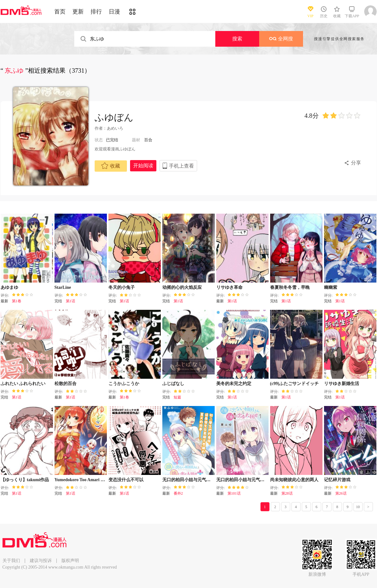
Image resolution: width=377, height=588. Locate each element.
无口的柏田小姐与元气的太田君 (247, 480)
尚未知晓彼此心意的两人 (294, 480)
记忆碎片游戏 (337, 480)
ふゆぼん (114, 117)
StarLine (63, 287)
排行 (96, 12)
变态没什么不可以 (126, 480)
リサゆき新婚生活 (342, 384)
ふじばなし (173, 384)
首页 (60, 12)
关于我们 (11, 561)
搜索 (237, 39)
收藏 (111, 166)
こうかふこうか (124, 384)
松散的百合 (65, 384)
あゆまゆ (9, 287)
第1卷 (17, 301)
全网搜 (281, 39)
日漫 (114, 12)
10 (358, 507)
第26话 (341, 493)
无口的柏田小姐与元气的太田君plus (197, 480)
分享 (356, 163)
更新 (78, 12)
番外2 (178, 493)
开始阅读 (143, 166)
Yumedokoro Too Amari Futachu (85, 480)
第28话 (287, 493)
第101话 (234, 493)
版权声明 (70, 561)
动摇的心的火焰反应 (182, 287)
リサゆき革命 (229, 287)
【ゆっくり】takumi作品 (25, 480)
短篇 (177, 397)
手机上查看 (181, 166)
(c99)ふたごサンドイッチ (295, 384)
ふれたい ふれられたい (23, 384)
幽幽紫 (331, 287)
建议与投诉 (41, 561)
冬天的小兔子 (122, 287)
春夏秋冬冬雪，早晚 (290, 287)
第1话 (71, 301)
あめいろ (115, 128)
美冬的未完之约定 (234, 384)
